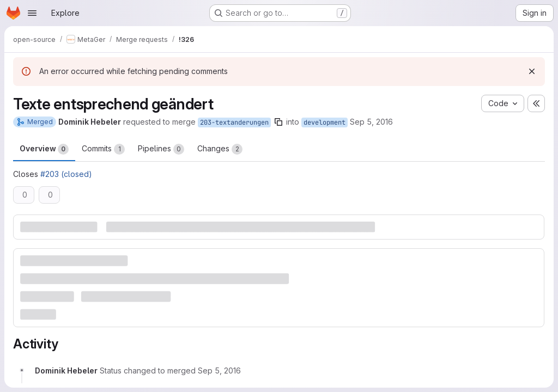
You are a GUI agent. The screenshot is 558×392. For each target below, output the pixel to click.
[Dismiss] (532, 71)
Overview (44, 149)
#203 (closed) (66, 174)
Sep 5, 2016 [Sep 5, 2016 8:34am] (371, 122)
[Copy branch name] (278, 122)
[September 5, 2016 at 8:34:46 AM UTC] (219, 370)
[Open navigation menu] (32, 13)
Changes (220, 149)
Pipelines (161, 149)
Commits (103, 149)
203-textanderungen (234, 122)
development (325, 122)
